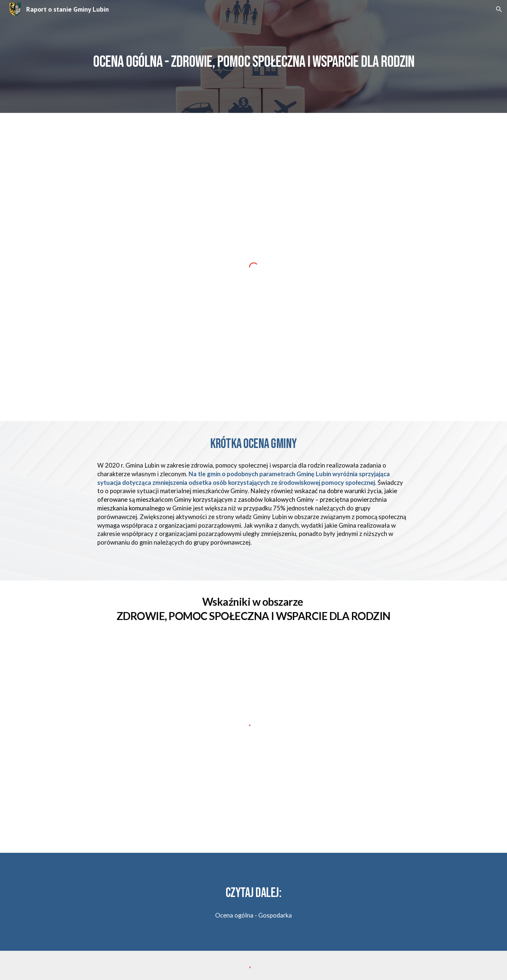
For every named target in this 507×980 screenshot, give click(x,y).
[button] (499, 9)
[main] (253, 56)
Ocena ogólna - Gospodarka (253, 915)
